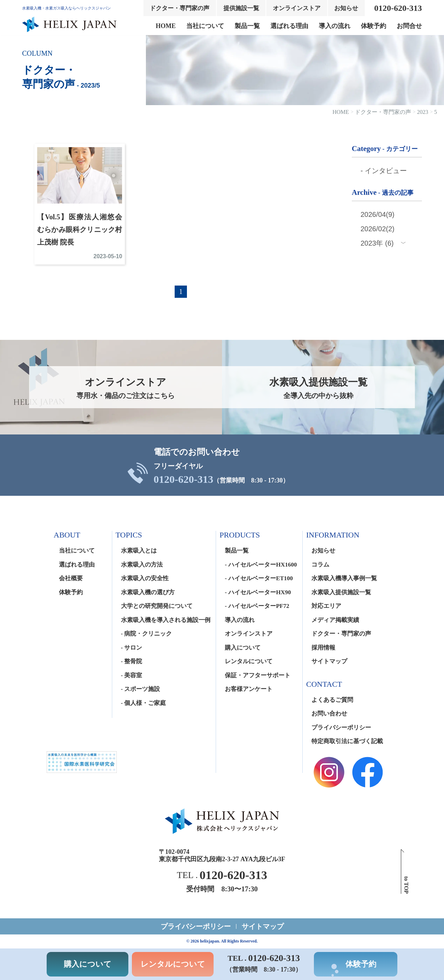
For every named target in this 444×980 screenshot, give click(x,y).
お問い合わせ (329, 714)
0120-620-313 (183, 479)
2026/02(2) (378, 229)
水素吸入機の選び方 (148, 592)
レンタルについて (249, 661)
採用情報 (323, 648)
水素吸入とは (139, 551)
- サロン (132, 648)
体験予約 (374, 26)
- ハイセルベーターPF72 (257, 606)
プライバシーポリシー (341, 728)
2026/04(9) (378, 214)
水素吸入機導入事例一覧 (344, 578)
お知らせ (346, 8)
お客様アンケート (249, 689)
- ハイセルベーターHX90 (258, 592)
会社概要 (71, 578)
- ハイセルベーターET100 (259, 578)
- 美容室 (132, 675)
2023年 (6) (377, 243)
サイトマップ (329, 661)
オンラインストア (297, 8)
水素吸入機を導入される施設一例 (166, 620)
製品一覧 (247, 26)
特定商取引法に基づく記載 (347, 741)
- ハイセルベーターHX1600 (261, 565)
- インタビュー (384, 171)
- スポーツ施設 (141, 689)
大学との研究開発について (157, 606)
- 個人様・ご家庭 (144, 703)
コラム (320, 565)
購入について (243, 648)
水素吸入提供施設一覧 (341, 592)
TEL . (222, 875)
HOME (166, 26)
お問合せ (409, 26)
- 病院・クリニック (147, 634)
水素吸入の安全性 (145, 578)
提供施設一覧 (241, 8)
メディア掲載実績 (335, 620)
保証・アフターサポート (258, 675)
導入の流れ (335, 26)
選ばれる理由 (289, 26)
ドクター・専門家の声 (180, 8)
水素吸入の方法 (142, 565)
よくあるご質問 (332, 700)
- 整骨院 (132, 661)
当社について (205, 26)
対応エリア (326, 606)
